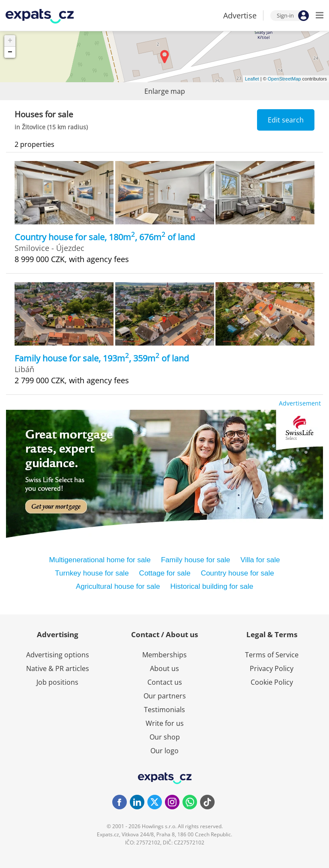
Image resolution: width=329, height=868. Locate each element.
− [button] (10, 52)
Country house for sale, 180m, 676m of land (105, 237)
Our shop (165, 737)
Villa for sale (260, 560)
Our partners (165, 696)
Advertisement (300, 403)
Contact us (165, 682)
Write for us (165, 723)
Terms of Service (272, 655)
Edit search (286, 120)
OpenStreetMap (284, 79)
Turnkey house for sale (92, 573)
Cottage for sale (165, 573)
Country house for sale (238, 573)
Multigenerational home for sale (100, 560)
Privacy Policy (272, 668)
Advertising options (58, 655)
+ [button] (10, 41)
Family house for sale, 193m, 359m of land (102, 358)
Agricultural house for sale (118, 586)
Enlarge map (165, 91)
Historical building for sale (212, 586)
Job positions (57, 682)
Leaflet (252, 79)
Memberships (164, 655)
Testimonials (164, 710)
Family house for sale (196, 560)
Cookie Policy (272, 682)
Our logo (164, 751)
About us (164, 668)
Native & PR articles (58, 668)
